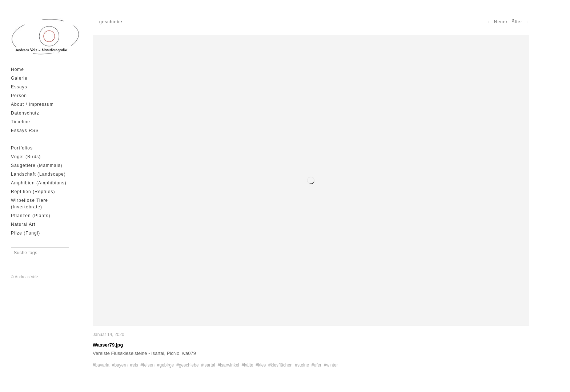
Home (17, 69)
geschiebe (111, 22)
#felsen (147, 365)
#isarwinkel (228, 365)
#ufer (316, 365)
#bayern (120, 365)
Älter (517, 22)
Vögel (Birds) (26, 157)
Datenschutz (25, 113)
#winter (331, 365)
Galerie (19, 78)
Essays (19, 87)
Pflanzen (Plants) (31, 216)
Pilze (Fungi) (25, 233)
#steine (302, 365)
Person (19, 96)
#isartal (208, 365)
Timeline (21, 122)
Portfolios (22, 148)
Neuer (501, 22)
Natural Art (23, 224)
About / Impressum (32, 104)
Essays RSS (25, 131)
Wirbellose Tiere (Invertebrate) (29, 204)
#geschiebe (187, 365)
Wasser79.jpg (108, 345)
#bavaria (101, 365)
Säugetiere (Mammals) (37, 165)
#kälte (248, 365)
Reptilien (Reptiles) (33, 192)
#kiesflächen (280, 365)
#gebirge (166, 365)
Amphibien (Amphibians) (39, 183)
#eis (134, 365)
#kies (261, 365)
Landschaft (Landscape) (38, 174)
